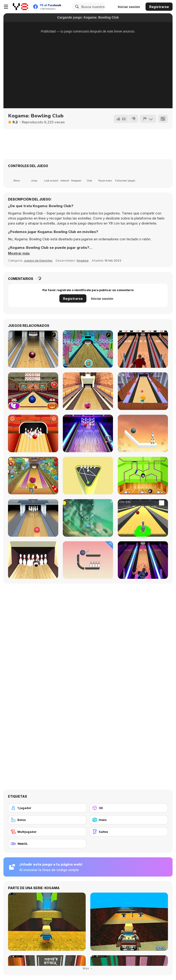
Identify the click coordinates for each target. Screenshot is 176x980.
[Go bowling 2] (33, 433)
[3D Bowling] (33, 391)
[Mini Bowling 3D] (88, 476)
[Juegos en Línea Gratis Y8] (21, 7)
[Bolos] (47, 820)
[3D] (129, 808)
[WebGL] (47, 844)
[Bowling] (33, 349)
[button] (19, 253)
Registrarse (159, 7)
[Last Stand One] (143, 518)
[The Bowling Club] (88, 433)
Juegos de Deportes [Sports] (38, 260)
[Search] (76, 7)
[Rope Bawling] (88, 560)
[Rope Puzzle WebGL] (143, 433)
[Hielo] (129, 820)
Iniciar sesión (129, 7)
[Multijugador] (47, 832)
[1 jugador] (47, 808)
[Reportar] (148, 119)
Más (88, 968)
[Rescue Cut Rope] (88, 518)
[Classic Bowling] (143, 349)
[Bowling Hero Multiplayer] (143, 560)
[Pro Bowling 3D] (88, 391)
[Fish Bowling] (88, 349)
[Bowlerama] (33, 560)
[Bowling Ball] (143, 476)
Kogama (83, 260)
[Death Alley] (143, 391)
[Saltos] (129, 832)
